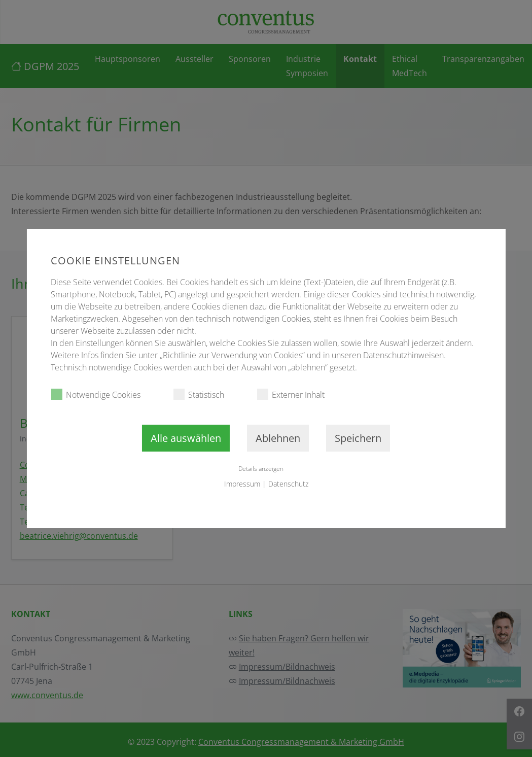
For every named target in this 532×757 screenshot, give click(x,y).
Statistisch (199, 394)
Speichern (358, 438)
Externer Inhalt (291, 394)
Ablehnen (278, 438)
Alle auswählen (186, 438)
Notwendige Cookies (96, 394)
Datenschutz (288, 484)
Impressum (242, 484)
